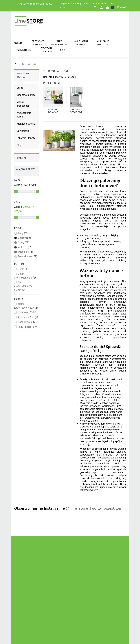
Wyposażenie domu (81, 43)
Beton (23, 269)
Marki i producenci (58, 43)
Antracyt (25, 247)
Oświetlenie (24, 50)
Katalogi (77, 4)
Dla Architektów (99, 4)
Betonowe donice (38, 43)
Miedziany (26, 252)
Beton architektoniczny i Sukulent (24, 286)
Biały (23, 233)
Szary (24, 242)
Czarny (24, 238)
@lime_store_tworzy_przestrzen (94, 508)
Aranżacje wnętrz (103, 43)
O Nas (112, 4)
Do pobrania (66, 4)
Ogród (18, 43)
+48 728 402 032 (44, 4)
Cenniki (87, 4)
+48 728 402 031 (27, 4)
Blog (62, 50)
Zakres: (18, 185)
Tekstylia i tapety (47, 50)
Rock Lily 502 (27, 322)
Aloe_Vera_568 (28, 317)
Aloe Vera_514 (28, 312)
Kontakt (121, 7)
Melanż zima (28, 256)
